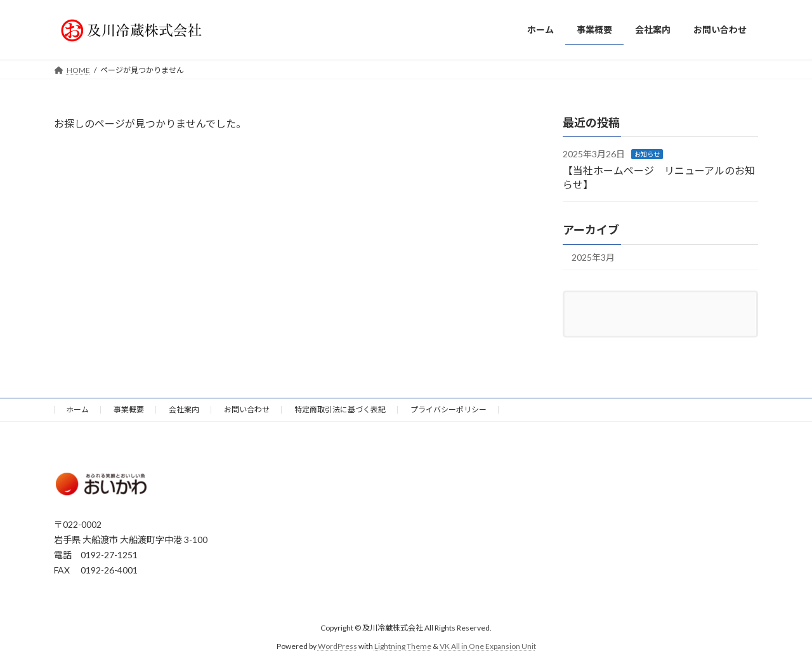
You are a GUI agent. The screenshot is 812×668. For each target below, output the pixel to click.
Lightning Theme (403, 646)
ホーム (77, 409)
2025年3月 (593, 257)
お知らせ (647, 154)
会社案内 (184, 409)
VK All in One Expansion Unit (488, 646)
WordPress (337, 646)
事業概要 (129, 409)
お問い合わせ (247, 409)
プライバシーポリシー (449, 409)
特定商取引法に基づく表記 (340, 409)
